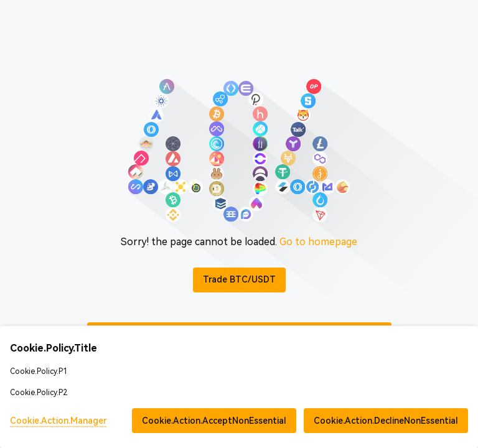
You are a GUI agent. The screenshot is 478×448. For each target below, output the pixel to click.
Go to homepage (318, 242)
